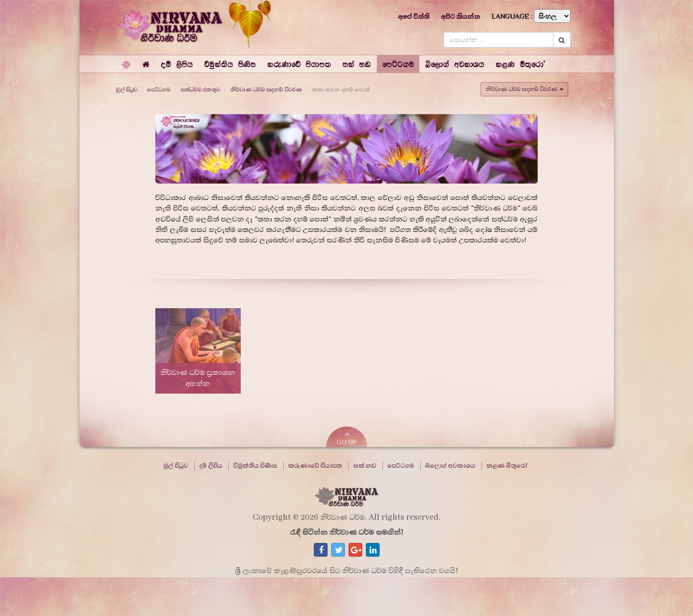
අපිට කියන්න (460, 17)
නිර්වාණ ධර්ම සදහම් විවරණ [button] (524, 89)
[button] (177, 64)
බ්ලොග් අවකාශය (450, 466)
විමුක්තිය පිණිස (255, 466)
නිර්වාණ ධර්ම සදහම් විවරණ (266, 90)
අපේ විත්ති (414, 17)
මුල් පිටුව (127, 90)
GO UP (347, 439)
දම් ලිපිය (211, 466)
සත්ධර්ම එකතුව (200, 90)
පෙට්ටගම (159, 90)
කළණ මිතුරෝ (507, 466)
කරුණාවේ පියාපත (315, 466)
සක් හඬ (365, 466)
